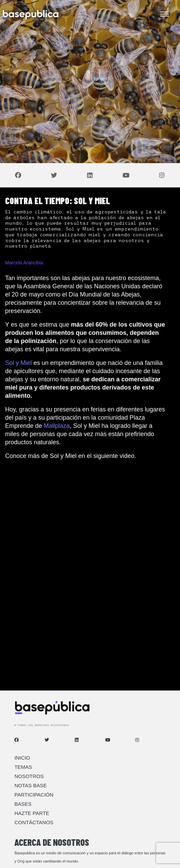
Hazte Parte (32, 813)
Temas (23, 767)
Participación (34, 795)
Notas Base (31, 785)
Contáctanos (34, 822)
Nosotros (29, 776)
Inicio (22, 758)
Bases (23, 804)
